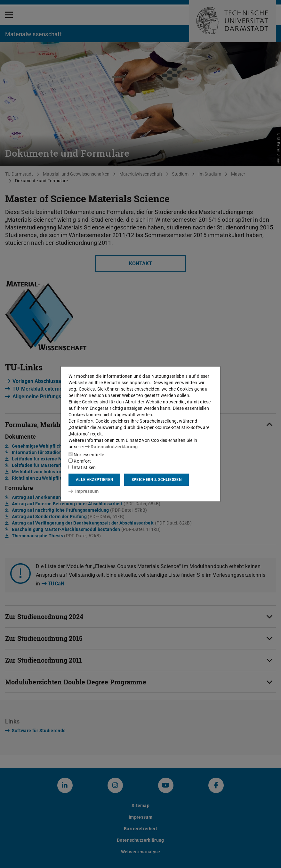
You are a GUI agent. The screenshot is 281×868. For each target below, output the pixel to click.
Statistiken (82, 467)
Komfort (80, 461)
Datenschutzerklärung (111, 447)
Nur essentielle (86, 455)
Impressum (84, 491)
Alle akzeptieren (94, 480)
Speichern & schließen (157, 480)
